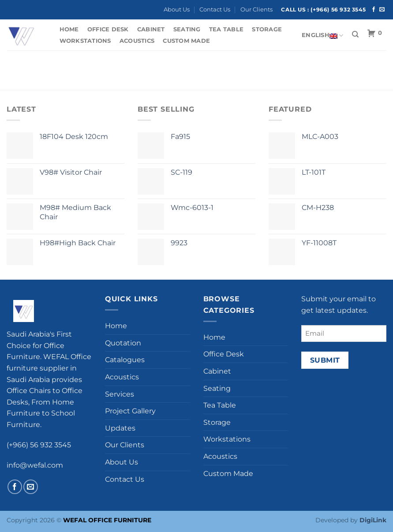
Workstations (85, 41)
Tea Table (226, 29)
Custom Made (186, 41)
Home (69, 29)
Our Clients (256, 9)
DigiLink (373, 520)
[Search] (355, 34)
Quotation (123, 343)
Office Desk (108, 29)
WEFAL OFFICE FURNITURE (107, 520)
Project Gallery (130, 411)
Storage (267, 29)
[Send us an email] (382, 10)
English (322, 36)
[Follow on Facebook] (374, 10)
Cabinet (151, 29)
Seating (187, 29)
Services (120, 394)
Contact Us (215, 9)
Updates (120, 428)
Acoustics (137, 41)
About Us (177, 9)
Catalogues (125, 360)
